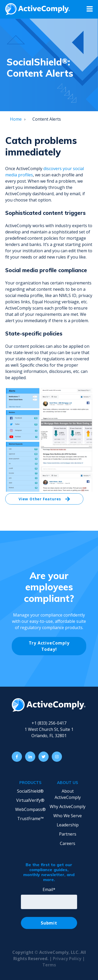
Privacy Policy (68, 959)
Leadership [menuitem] (68, 825)
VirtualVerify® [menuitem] (30, 800)
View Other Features (44, 499)
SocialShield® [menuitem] (30, 791)
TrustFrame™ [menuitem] (30, 819)
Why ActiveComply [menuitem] (68, 807)
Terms (49, 965)
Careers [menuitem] (68, 843)
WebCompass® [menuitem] (30, 809)
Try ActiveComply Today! (49, 646)
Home (16, 119)
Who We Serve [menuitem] (68, 816)
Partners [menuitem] (68, 834)
